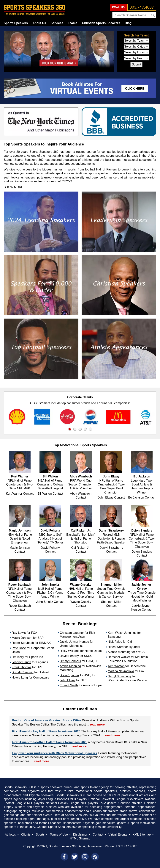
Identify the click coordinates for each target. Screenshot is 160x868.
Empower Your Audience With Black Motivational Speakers (54, 753)
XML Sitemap (142, 834)
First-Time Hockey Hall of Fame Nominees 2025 (46, 731)
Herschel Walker (119, 657)
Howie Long (20, 677)
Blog (128, 23)
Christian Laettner (72, 633)
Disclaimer (80, 834)
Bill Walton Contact (50, 493)
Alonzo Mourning (119, 652)
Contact (98, 834)
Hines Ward (116, 647)
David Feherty (69, 656)
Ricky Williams (70, 651)
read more (97, 724)
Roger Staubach (23, 643)
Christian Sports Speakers (101, 23)
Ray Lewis (19, 633)
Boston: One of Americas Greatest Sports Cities (47, 720)
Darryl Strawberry (119, 676)
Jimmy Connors (70, 661)
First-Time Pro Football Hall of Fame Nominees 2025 (50, 742)
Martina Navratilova (121, 671)
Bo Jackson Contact (142, 497)
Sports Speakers (16, 23)
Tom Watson (116, 666)
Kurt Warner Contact (20, 493)
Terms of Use (59, 834)
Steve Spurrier (70, 675)
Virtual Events (118, 834)
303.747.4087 (142, 7)
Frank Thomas (22, 667)
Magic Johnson (22, 638)
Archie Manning (70, 666)
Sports (40, 834)
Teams (73, 23)
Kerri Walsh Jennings (122, 633)
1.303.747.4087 (126, 846)
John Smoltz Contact (50, 602)
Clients (26, 834)
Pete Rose (19, 648)
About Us (39, 23)
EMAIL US (118, 7)
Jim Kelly (18, 657)
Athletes (10, 834)
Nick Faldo (115, 642)
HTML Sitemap (80, 838)
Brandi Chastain (23, 672)
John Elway (68, 680)
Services (57, 23)
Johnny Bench (21, 662)
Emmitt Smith (69, 685)
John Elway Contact (111, 497)
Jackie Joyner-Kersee (74, 642)
